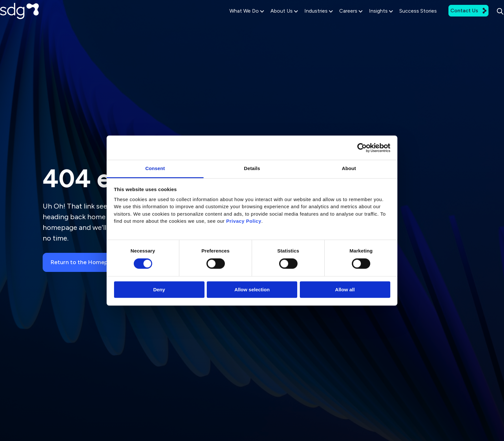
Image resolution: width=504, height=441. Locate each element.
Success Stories (399, 20)
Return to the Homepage (89, 263)
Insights (362, 20)
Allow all (345, 290)
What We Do (227, 20)
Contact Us (449, 20)
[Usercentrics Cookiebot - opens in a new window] (362, 148)
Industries (299, 20)
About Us (265, 20)
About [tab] (349, 168)
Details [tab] (252, 168)
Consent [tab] (155, 168)
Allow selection (252, 290)
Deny (159, 290)
